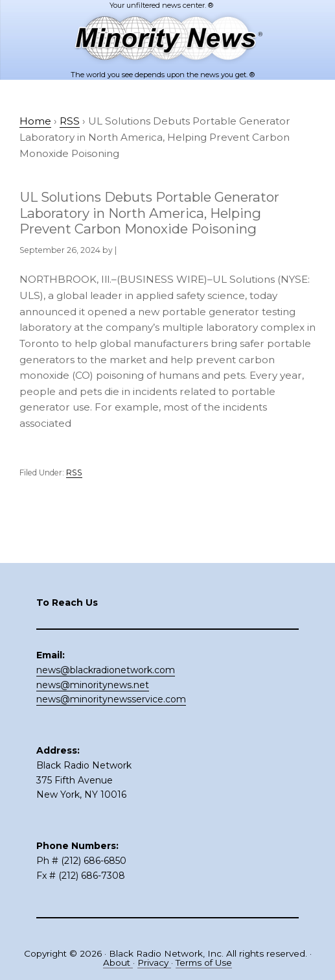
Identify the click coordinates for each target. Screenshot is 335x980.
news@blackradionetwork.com (106, 670)
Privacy (154, 962)
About (118, 962)
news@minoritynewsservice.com (111, 699)
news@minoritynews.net (93, 685)
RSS (74, 472)
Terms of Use (204, 962)
